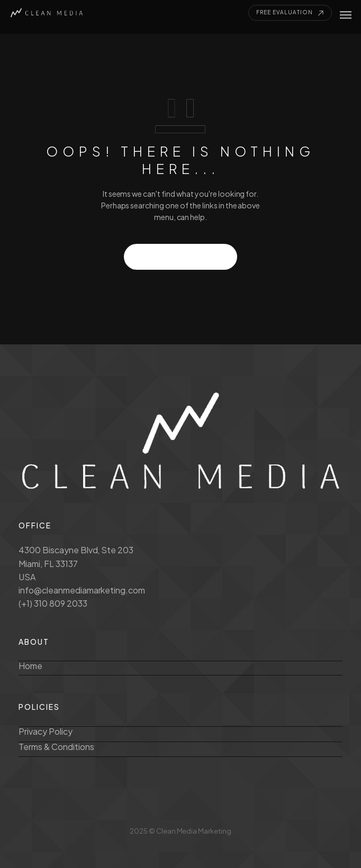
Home (30, 666)
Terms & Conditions (56, 747)
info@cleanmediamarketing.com (82, 590)
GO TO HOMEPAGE (181, 257)
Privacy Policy (46, 731)
